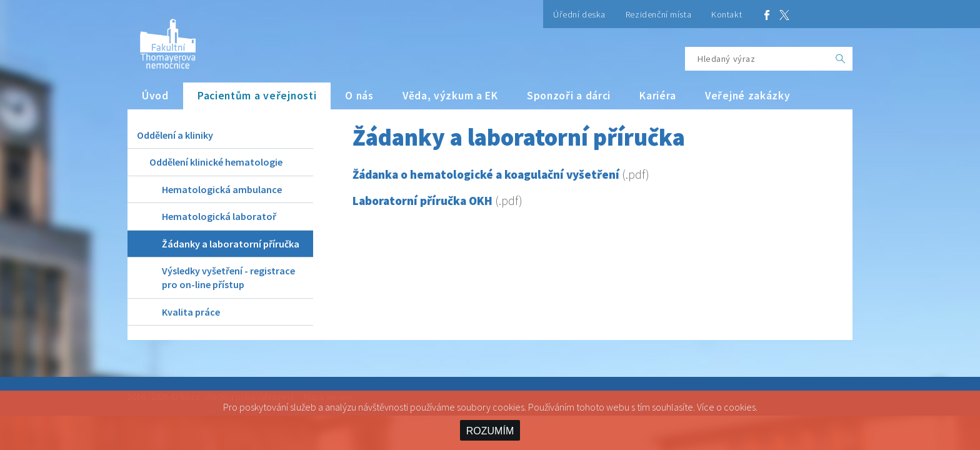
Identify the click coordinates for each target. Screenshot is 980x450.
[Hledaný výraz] (757, 59)
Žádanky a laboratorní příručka (231, 244)
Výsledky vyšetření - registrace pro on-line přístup (228, 277)
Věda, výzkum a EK (450, 96)
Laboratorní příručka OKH (422, 201)
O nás (359, 96)
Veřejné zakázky (748, 96)
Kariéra (658, 96)
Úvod (155, 96)
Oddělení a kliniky (175, 135)
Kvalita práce (191, 312)
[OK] (841, 59)
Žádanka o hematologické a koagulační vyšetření (486, 174)
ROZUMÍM (490, 431)
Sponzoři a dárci (569, 96)
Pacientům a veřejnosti (257, 96)
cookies (740, 407)
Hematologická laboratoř (219, 216)
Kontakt (727, 14)
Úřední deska (579, 14)
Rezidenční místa (658, 14)
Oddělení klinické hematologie (216, 162)
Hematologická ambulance (222, 189)
